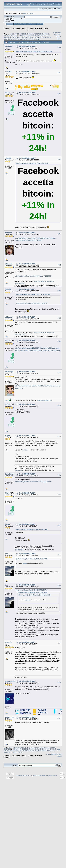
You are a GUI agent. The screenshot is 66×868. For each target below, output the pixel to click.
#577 (59, 586)
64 (48, 37)
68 (9, 39)
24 (7, 36)
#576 (59, 555)
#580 (59, 718)
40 (42, 36)
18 (40, 34)
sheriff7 (8, 72)
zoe (7, 554)
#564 (59, 159)
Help (16, 24)
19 (42, 34)
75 (24, 39)
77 (28, 39)
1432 (37, 39)
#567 (59, 290)
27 (13, 36)
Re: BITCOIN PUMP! (27, 46)
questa (25, 450)
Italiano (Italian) (28, 29)
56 (31, 37)
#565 (59, 234)
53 (24, 37)
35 (31, 36)
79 (33, 39)
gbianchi (9, 264)
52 (22, 37)
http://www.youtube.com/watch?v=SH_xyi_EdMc (33, 482)
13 (29, 34)
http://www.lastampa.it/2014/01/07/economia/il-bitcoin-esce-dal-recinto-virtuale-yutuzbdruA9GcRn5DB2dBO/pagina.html (38, 349)
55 (28, 37)
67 (7, 39)
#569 (59, 341)
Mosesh (8, 642)
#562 (59, 73)
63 (46, 37)
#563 (59, 93)
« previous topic (57, 33)
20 (44, 34)
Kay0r (8, 436)
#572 (59, 437)
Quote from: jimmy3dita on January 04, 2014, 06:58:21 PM (34, 52)
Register (34, 24)
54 (26, 37)
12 (27, 34)
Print (59, 39)
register (31, 13)
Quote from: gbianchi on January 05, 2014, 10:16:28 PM (33, 294)
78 (31, 39)
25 (9, 36)
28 (16, 36)
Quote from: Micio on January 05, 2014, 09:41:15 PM (32, 163)
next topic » (59, 35)
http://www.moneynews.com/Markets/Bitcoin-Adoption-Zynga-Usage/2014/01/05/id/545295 (36, 239)
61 (41, 37)
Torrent (8, 21)
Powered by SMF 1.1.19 (24, 776)
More (40, 24)
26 (11, 36)
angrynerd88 (10, 681)
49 (16, 37)
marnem (9, 46)
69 (11, 39)
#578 (59, 643)
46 (9, 37)
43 (49, 36)
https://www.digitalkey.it (45, 400)
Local (18, 29)
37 (36, 36)
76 (26, 39)
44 (5, 37)
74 (22, 39)
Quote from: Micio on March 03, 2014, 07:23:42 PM (31, 530)
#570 (59, 373)
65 (50, 37)
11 (25, 34)
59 (37, 37)
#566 (59, 265)
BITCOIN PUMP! (42, 29)
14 (31, 34)
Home (10, 24)
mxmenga (9, 372)
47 (11, 37)
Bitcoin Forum (9, 29)
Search (22, 24)
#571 (59, 405)
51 (20, 37)
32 (25, 36)
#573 (59, 475)
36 (34, 36)
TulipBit (8, 158)
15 (34, 34)
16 (36, 34)
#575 (59, 525)
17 (38, 34)
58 (35, 37)
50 (18, 37)
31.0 (12, 20)
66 (5, 39)
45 (7, 37)
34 (29, 36)
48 (13, 37)
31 (23, 36)
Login (27, 24)
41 (44, 36)
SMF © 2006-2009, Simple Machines (45, 776)
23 (5, 36)
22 (49, 34)
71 (16, 39)
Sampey (8, 233)
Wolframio (9, 717)
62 (43, 37)
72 (18, 39)
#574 (59, 494)
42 (47, 36)
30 (21, 36)
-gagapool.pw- (19, 470)
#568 (59, 318)
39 (40, 36)
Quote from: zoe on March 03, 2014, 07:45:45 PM (32, 593)
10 (23, 34)
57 (33, 37)
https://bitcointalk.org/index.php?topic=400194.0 (33, 276)
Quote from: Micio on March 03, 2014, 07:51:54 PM (31, 590)
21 (47, 34)
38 (38, 36)
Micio (7, 92)
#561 (59, 47)
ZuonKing (9, 474)
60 (39, 37)
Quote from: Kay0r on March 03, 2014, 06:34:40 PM (31, 559)
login (25, 13)
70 (13, 39)
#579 (59, 682)
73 (20, 39)
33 (27, 36)
